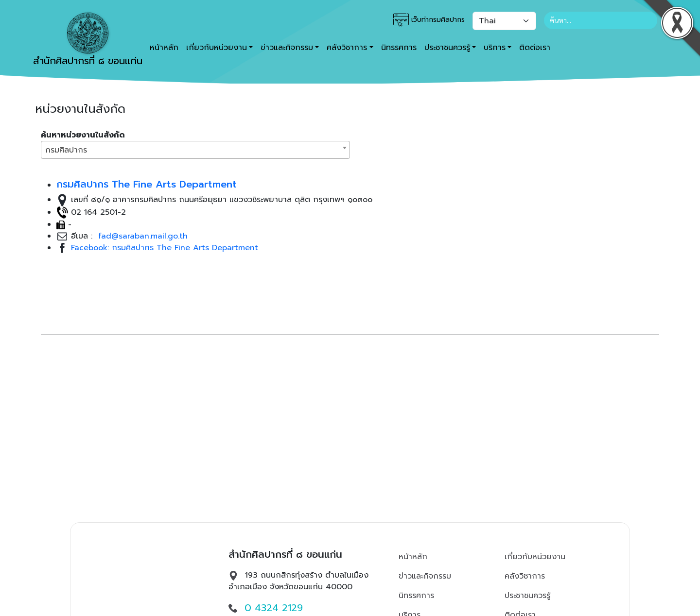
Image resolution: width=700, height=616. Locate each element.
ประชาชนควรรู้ (527, 596)
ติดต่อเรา (535, 48)
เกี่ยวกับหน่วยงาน (535, 557)
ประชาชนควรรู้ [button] (447, 48)
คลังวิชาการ (525, 576)
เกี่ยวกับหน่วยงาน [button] (217, 48)
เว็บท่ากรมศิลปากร (429, 20)
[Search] (601, 20)
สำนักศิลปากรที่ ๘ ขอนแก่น (88, 40)
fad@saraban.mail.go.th (141, 236)
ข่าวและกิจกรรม (425, 576)
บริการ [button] (495, 48)
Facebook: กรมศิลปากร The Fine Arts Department (165, 248)
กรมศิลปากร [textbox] (66, 150)
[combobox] (195, 150)
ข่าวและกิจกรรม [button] (287, 48)
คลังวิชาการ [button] (347, 48)
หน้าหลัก (413, 557)
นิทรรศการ (399, 48)
